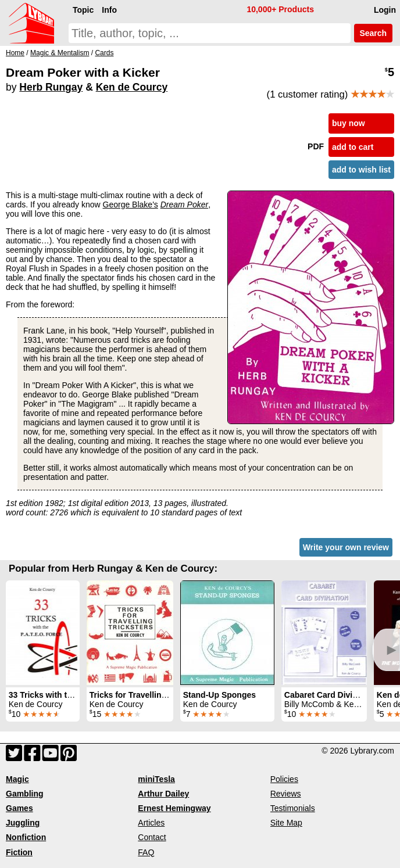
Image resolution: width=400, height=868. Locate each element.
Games (19, 808)
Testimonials (293, 808)
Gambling (25, 794)
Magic (17, 779)
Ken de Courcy (132, 87)
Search (373, 33)
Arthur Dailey (163, 794)
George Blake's (131, 205)
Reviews (286, 794)
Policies (284, 779)
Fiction (19, 852)
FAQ (146, 852)
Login (385, 10)
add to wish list (361, 170)
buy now (349, 123)
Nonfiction (26, 837)
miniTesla (156, 779)
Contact (152, 837)
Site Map (286, 823)
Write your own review (346, 547)
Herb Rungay (51, 87)
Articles (151, 823)
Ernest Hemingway (174, 808)
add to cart (353, 147)
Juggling (23, 823)
